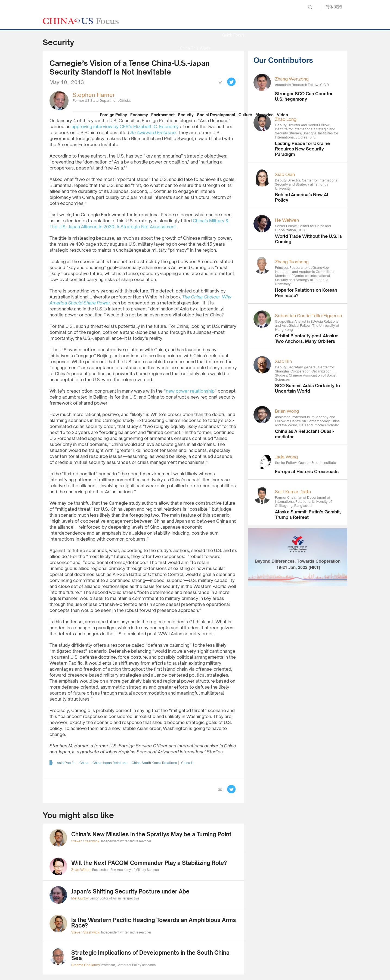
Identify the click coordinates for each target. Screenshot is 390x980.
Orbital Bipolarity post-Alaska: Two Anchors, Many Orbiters (307, 338)
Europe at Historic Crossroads (307, 471)
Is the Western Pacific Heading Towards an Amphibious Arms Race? (154, 923)
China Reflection (195, 87)
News (233, 22)
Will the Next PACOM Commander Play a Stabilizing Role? (149, 863)
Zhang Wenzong (292, 79)
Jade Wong (286, 457)
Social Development (216, 115)
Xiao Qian (285, 174)
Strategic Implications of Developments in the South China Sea (150, 955)
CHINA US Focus (81, 21)
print (220, 82)
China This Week (195, 48)
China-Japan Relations (110, 763)
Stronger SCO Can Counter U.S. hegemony (304, 96)
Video (282, 115)
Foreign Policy (114, 115)
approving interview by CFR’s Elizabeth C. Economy (125, 127)
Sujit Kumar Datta (293, 492)
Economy (139, 115)
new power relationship (190, 391)
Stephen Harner (94, 95)
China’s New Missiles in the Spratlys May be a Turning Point (151, 834)
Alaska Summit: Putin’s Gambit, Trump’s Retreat (308, 514)
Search (310, 7)
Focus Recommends (195, 74)
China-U (187, 763)
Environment (163, 115)
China (84, 763)
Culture (245, 115)
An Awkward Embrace (153, 132)
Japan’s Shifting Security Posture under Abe (130, 891)
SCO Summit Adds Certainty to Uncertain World (307, 388)
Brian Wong (287, 411)
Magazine (264, 115)
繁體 (338, 7)
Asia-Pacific (66, 763)
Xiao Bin (283, 361)
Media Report (195, 61)
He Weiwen (287, 220)
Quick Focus (233, 35)
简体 (329, 7)
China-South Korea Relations (154, 763)
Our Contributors (195, 100)
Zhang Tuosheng (292, 262)
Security (186, 115)
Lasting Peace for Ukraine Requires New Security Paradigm (302, 149)
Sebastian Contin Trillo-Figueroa (308, 316)
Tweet (231, 82)
